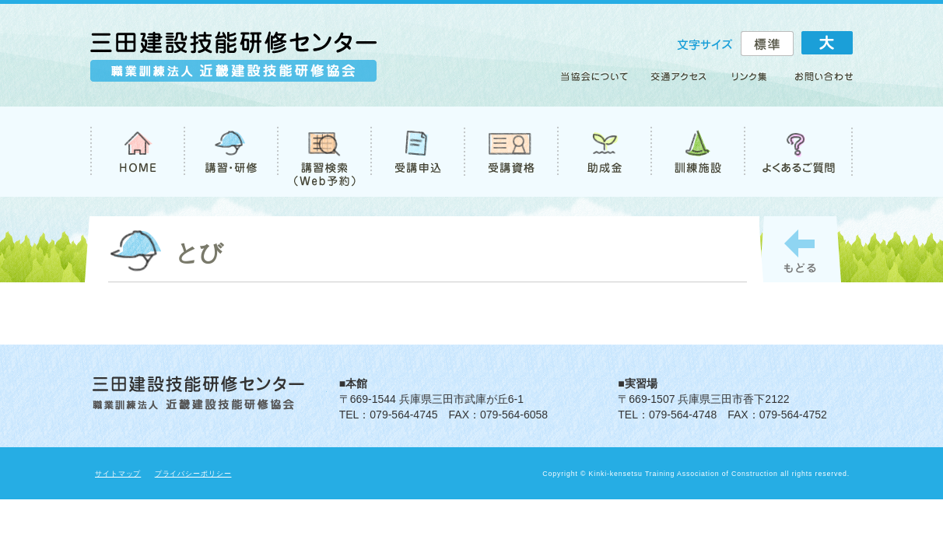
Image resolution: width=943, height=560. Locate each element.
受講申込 (417, 152)
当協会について (599, 82)
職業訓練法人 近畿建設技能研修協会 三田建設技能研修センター (233, 63)
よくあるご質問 (798, 152)
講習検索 (324, 152)
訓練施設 (697, 152)
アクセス (680, 82)
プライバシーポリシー (193, 474)
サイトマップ (118, 474)
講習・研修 (230, 152)
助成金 (604, 152)
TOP (137, 152)
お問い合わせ (817, 82)
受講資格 (510, 152)
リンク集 (750, 82)
